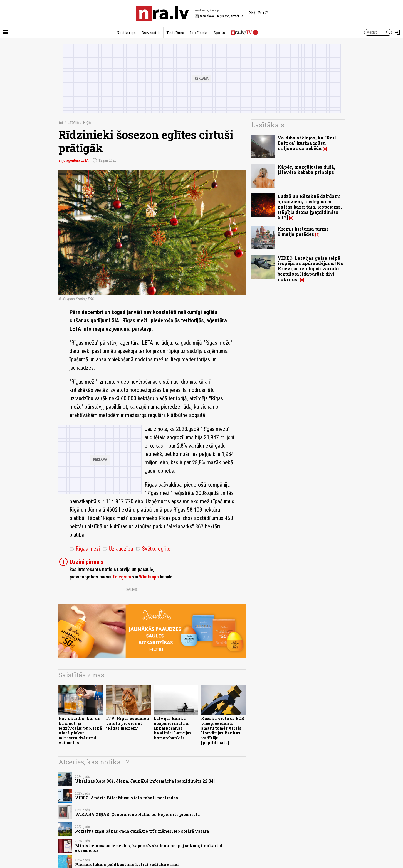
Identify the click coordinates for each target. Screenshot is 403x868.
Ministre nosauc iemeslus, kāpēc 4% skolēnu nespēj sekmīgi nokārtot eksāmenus (149, 848)
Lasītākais (268, 125)
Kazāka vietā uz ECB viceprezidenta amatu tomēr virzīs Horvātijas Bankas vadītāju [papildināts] (223, 730)
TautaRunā (175, 33)
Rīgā (87, 122)
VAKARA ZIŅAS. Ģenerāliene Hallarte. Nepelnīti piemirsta (137, 814)
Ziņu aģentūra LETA (74, 160)
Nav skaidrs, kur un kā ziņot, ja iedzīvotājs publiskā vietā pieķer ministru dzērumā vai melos (80, 730)
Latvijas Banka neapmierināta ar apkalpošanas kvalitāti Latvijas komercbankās (172, 728)
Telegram (122, 577)
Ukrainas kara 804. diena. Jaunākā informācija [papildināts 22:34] (145, 781)
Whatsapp (149, 577)
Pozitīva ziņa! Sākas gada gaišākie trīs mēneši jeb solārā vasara (142, 831)
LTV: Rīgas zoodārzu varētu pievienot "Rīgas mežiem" (127, 723)
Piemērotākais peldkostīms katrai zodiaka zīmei (127, 865)
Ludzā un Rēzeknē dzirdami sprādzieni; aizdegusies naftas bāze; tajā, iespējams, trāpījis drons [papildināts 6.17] (310, 207)
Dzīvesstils (151, 33)
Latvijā (73, 122)
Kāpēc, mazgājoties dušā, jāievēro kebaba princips (306, 170)
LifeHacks (199, 33)
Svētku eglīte (153, 549)
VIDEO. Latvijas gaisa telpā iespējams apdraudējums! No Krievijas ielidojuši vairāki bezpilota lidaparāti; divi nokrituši (311, 269)
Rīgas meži (85, 549)
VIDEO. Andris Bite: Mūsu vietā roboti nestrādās (127, 798)
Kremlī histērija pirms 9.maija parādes (303, 231)
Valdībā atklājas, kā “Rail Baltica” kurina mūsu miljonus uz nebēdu (307, 143)
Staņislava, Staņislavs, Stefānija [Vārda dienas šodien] (219, 16)
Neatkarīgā (126, 33)
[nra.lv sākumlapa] (162, 13)
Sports (219, 33)
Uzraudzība (118, 549)
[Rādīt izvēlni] (6, 32)
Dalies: (132, 590)
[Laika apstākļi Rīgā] (259, 13)
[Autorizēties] (397, 32)
